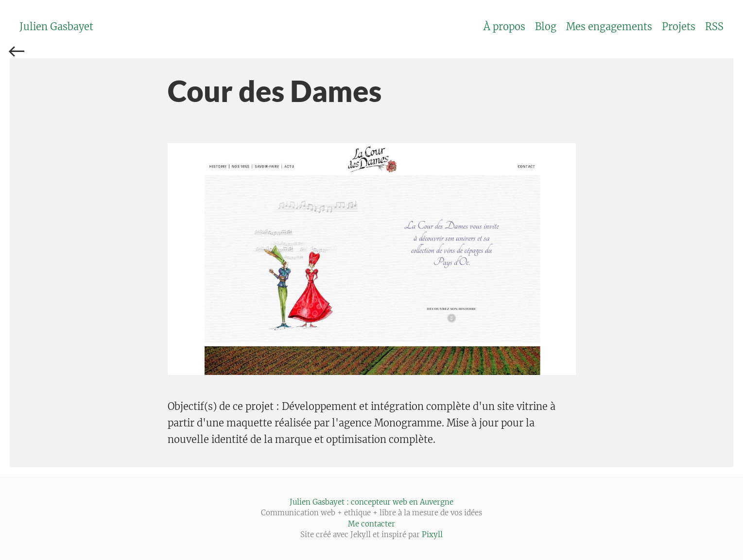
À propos (504, 26)
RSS (714, 26)
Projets (679, 26)
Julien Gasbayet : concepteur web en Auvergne (371, 502)
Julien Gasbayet (56, 26)
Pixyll (432, 535)
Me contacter (371, 524)
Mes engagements (609, 26)
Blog (546, 26)
